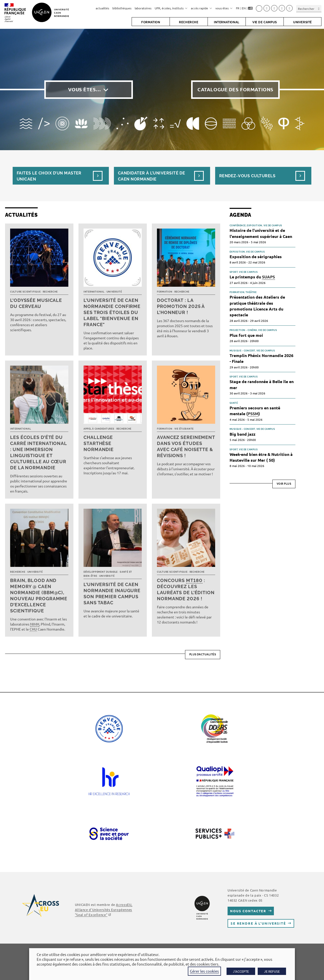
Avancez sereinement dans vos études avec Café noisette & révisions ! (186, 446)
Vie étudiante (184, 429)
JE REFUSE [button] (272, 971)
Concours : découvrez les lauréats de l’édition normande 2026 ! (186, 589)
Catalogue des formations (235, 89)
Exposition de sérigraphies (256, 257)
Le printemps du (252, 277)
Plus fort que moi (246, 335)
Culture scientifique (25, 292)
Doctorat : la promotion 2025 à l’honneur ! (181, 306)
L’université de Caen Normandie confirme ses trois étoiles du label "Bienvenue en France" (112, 312)
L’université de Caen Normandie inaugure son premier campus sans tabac (112, 594)
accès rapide (201, 8)
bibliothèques (122, 8)
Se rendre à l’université (258, 923)
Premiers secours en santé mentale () (255, 411)
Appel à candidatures (99, 429)
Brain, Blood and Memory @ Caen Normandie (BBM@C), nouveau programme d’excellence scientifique (39, 596)
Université (114, 292)
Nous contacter (248, 911)
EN (244, 8)
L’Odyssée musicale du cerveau (36, 303)
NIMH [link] (35, 624)
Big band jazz (242, 434)
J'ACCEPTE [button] (241, 971)
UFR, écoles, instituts (171, 8)
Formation (165, 292)
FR (238, 8)
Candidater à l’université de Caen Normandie (151, 176)
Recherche (50, 292)
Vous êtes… (85, 89)
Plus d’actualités (203, 654)
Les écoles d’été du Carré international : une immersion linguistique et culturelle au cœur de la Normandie (38, 452)
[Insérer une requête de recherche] (309, 8)
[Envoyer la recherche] (319, 8)
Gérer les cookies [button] (204, 971)
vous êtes (224, 8)
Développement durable (101, 572)
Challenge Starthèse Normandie (99, 443)
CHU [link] (33, 629)
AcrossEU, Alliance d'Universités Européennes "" (104, 910)
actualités (102, 8)
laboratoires (143, 8)
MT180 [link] (194, 580)
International (94, 292)
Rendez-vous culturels (247, 176)
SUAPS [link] (268, 277)
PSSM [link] (253, 414)
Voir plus (284, 484)
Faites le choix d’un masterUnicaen (49, 176)
